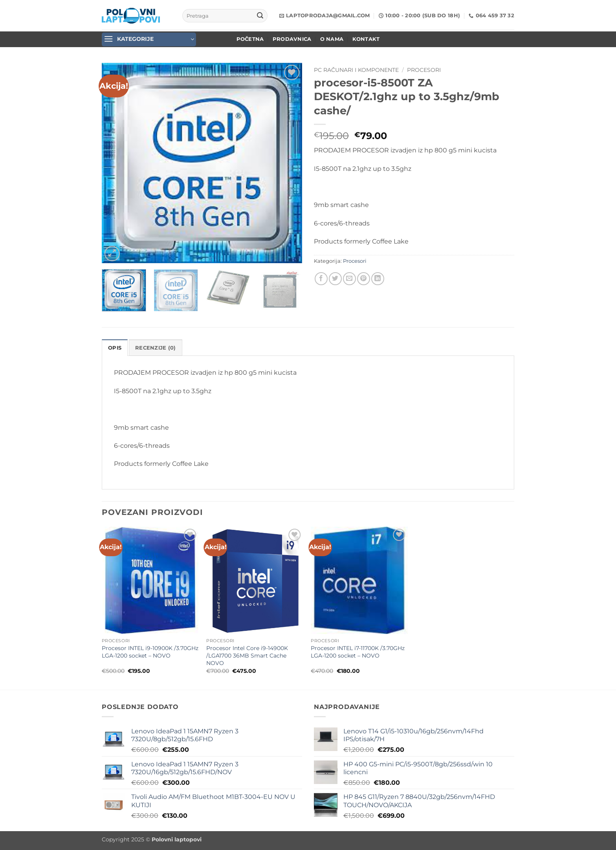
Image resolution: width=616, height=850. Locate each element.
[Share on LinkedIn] (378, 279)
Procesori (424, 70)
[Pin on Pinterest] (364, 279)
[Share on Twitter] (335, 279)
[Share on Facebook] (321, 279)
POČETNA (250, 39)
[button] (149, 39)
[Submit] (260, 16)
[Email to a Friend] (349, 279)
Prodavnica (292, 39)
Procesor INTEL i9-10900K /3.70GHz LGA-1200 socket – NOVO (150, 652)
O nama (332, 39)
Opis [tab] (115, 348)
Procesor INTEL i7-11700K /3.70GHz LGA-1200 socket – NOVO (358, 652)
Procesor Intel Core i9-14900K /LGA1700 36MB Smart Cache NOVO (247, 655)
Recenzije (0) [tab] (155, 348)
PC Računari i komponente (356, 70)
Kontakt (366, 39)
